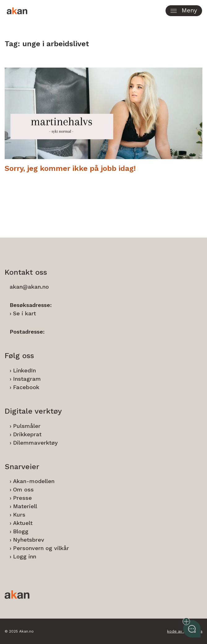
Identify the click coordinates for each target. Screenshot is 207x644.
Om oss (23, 489)
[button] (184, 11)
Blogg (21, 531)
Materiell (25, 506)
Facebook (26, 387)
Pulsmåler (27, 426)
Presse (22, 498)
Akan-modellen (34, 481)
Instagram (27, 379)
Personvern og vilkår (41, 548)
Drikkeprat (27, 434)
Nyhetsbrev (29, 540)
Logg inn (25, 556)
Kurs (19, 515)
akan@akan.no (29, 287)
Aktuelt (23, 523)
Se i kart (24, 313)
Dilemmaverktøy (35, 443)
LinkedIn (24, 370)
